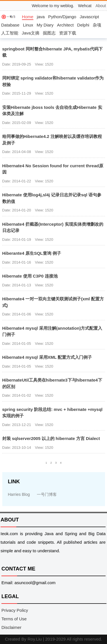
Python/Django (62, 17)
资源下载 (68, 33)
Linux (28, 25)
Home (28, 17)
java (41, 17)
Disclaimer (11, 627)
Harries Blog (19, 494)
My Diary (45, 25)
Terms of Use (14, 619)
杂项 (97, 25)
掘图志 (49, 33)
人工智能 (10, 33)
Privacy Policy (15, 610)
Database (10, 25)
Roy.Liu (35, 639)
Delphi (83, 25)
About (101, 6)
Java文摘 (31, 33)
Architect (65, 25)
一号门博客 (47, 494)
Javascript (89, 17)
